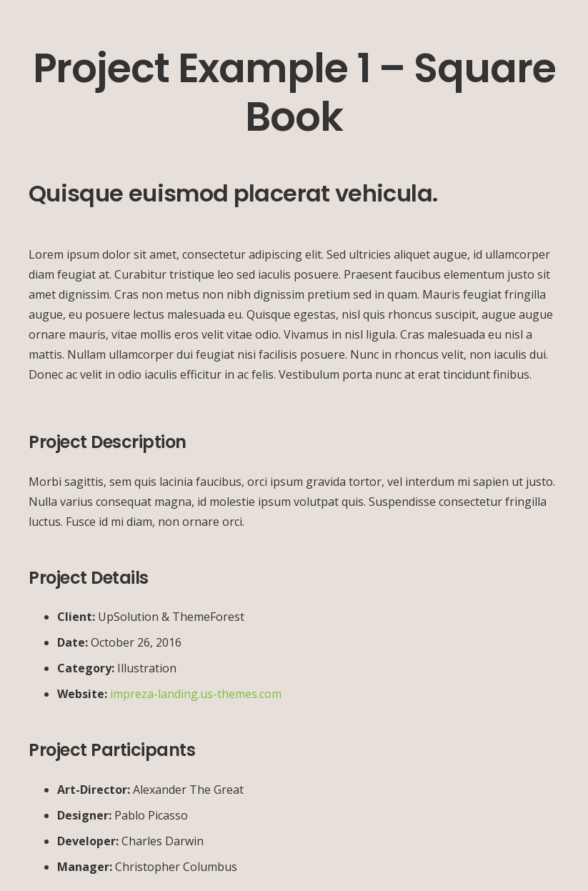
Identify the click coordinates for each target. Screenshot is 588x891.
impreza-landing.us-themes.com (196, 694)
